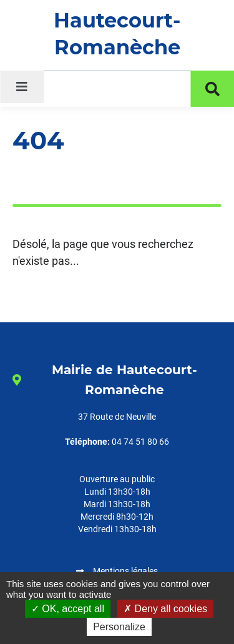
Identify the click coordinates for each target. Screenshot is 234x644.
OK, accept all (68, 609)
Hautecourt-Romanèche (117, 34)
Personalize (119, 627)
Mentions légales (125, 571)
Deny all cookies (165, 609)
